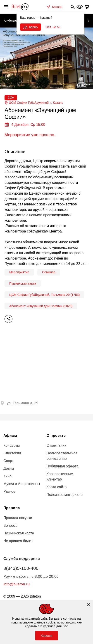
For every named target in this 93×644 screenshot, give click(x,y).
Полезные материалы (65, 495)
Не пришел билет (18, 541)
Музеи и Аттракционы (22, 484)
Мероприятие (19, 272)
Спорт (8, 461)
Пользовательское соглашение (62, 456)
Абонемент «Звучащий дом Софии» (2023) (41, 306)
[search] (73, 7)
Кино (7, 476)
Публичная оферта (63, 466)
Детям (9, 468)
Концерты (12, 445)
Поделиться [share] (8, 319)
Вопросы (11, 526)
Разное (9, 491)
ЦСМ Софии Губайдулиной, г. (34, 103)
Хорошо (47, 636)
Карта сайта (57, 487)
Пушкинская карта (23, 283)
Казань (57, 7)
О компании (57, 445)
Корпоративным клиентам (60, 477)
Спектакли (12, 453)
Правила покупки (18, 518)
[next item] (88, 21)
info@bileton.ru (17, 584)
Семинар (49, 272)
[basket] (87, 7)
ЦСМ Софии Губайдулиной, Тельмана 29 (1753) (44, 295)
